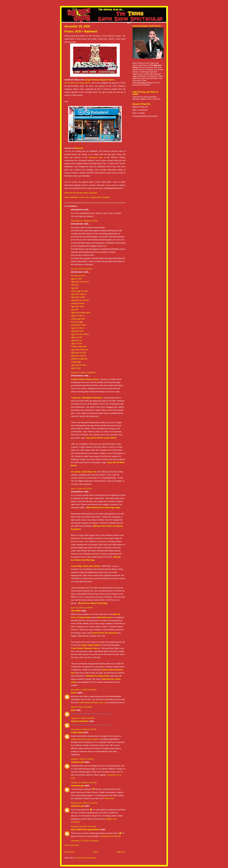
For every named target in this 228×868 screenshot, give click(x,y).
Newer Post (69, 852)
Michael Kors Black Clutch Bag (93, 603)
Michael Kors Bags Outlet (98, 676)
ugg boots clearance (80, 350)
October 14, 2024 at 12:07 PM (84, 783)
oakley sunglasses (79, 346)
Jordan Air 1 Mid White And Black (86, 398)
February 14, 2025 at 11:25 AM (84, 803)
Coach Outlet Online (91, 645)
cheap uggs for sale (79, 291)
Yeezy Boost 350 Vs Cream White (100, 438)
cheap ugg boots (78, 319)
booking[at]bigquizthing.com (144, 83)
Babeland (79, 148)
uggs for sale (76, 279)
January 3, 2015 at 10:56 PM (83, 373)
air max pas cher (78, 276)
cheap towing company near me (92, 702)
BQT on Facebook (140, 110)
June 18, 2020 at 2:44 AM (82, 608)
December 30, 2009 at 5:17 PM (84, 221)
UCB (87, 197)
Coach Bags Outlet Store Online (86, 566)
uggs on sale (76, 337)
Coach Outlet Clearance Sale (84, 648)
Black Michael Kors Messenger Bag (103, 507)
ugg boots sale (77, 306)
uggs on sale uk (78, 316)
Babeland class (96, 157)
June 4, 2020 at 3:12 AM (81, 489)
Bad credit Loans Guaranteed (85, 829)
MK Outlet (76, 611)
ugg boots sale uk (79, 294)
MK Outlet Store (105, 617)
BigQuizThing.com (140, 107)
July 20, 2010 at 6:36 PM (82, 269)
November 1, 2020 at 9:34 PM (84, 690)
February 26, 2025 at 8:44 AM (84, 826)
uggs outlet (76, 368)
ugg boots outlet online (81, 313)
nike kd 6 (75, 285)
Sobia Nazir (109, 798)
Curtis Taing (77, 732)
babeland (75, 197)
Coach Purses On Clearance (104, 633)
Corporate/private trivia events (145, 116)
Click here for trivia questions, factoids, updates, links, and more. (147, 98)
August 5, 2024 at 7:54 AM (82, 759)
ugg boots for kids (79, 353)
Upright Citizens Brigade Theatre (99, 80)
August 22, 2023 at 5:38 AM (83, 718)
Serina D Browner (80, 721)
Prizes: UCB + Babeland (81, 31)
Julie (73, 710)
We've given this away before (77, 83)
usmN (74, 693)
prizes (82, 197)
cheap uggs (76, 362)
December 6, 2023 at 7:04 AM (84, 729)
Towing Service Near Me (110, 836)
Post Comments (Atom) (86, 858)
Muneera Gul (77, 762)
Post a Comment (72, 845)
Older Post (121, 852)
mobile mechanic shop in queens (85, 739)
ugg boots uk (76, 340)
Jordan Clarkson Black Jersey (85, 379)
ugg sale (75, 288)
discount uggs (77, 322)
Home (95, 852)
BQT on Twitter (139, 113)
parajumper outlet (78, 325)
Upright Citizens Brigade (100, 197)
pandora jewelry (78, 303)
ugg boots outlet (78, 297)
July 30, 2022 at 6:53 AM (81, 707)
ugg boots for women (80, 282)
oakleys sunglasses (79, 359)
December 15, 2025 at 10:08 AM (85, 841)
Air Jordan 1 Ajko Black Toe (84, 472)
